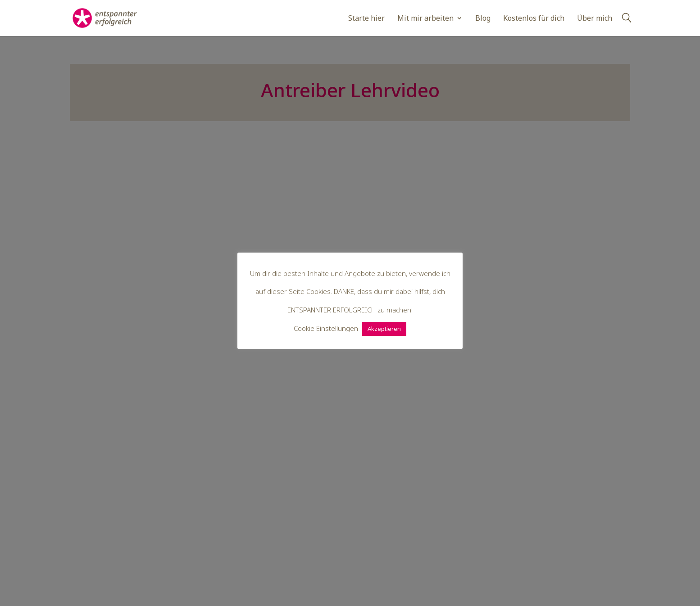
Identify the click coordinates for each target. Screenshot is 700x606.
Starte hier (366, 19)
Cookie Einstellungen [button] (326, 328)
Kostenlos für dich (534, 19)
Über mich (595, 19)
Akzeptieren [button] (384, 329)
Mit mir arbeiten (425, 19)
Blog (483, 19)
